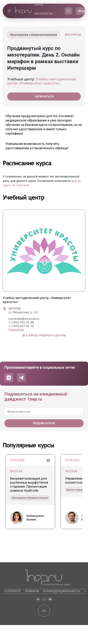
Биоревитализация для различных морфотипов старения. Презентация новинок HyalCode (29, 484)
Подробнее (16, 330)
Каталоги (45, 31)
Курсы (39, 5)
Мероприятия (44, 14)
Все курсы (73, 35)
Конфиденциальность (62, 591)
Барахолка (42, 22)
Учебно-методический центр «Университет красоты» (41, 81)
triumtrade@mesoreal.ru (24, 319)
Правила (32, 591)
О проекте (13, 591)
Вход (82, 11)
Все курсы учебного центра (44, 336)
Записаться (44, 97)
